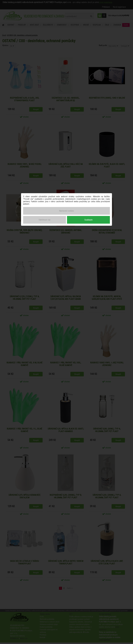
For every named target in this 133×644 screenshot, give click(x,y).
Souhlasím (89, 219)
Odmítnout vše (45, 219)
